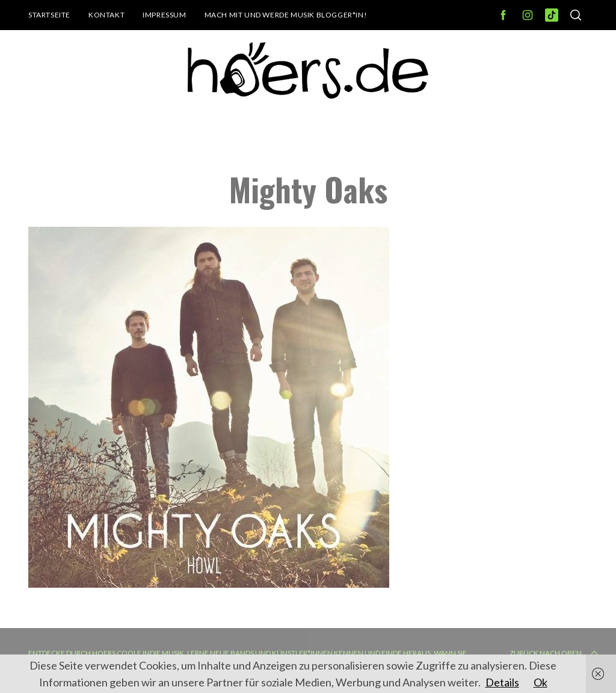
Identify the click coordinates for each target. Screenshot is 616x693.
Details (502, 682)
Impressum (164, 15)
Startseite (49, 15)
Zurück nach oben (555, 653)
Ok (541, 682)
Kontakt (106, 15)
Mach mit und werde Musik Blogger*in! (286, 15)
